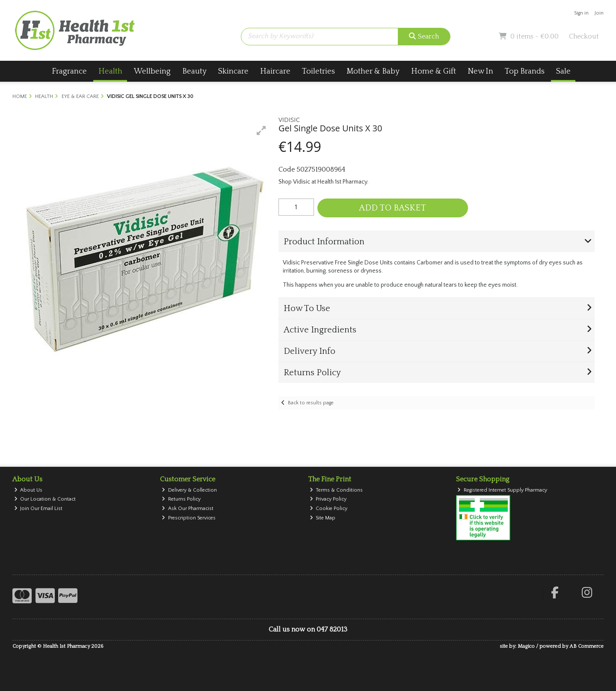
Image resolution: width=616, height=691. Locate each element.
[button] (261, 130)
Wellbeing (152, 71)
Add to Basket (392, 208)
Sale (563, 71)
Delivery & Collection (189, 490)
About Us (28, 490)
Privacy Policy (328, 499)
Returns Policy (181, 499)
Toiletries (318, 71)
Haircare (275, 71)
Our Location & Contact (45, 499)
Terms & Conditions (336, 490)
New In (480, 71)
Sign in (581, 13)
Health (110, 71)
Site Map (323, 518)
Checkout (584, 36)
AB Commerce (586, 646)
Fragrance (69, 71)
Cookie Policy (329, 509)
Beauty (194, 71)
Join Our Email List (38, 509)
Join (599, 13)
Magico (526, 646)
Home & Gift (434, 71)
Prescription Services (189, 518)
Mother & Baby (373, 71)
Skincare (233, 71)
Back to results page (311, 403)
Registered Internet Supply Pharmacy (502, 490)
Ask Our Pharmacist (188, 509)
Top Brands (525, 71)
